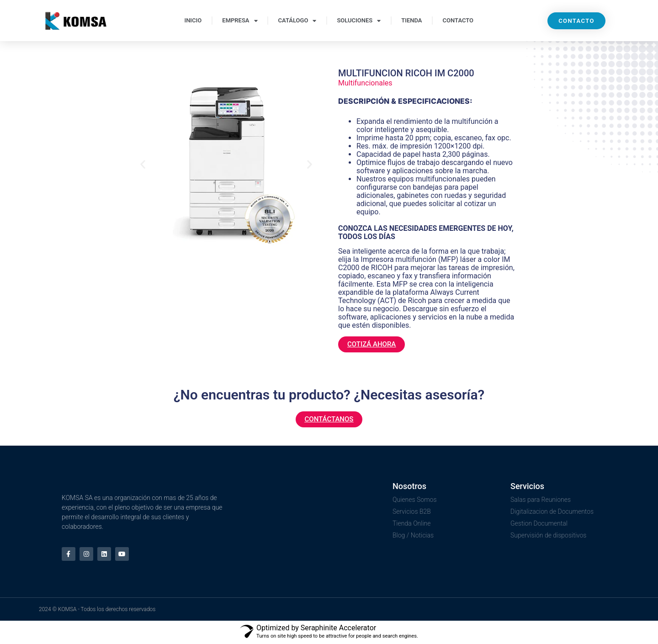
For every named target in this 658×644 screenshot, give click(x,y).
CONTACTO (458, 20)
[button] (143, 164)
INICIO (193, 20)
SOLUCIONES (359, 21)
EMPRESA (240, 21)
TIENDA (411, 20)
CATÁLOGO (297, 21)
